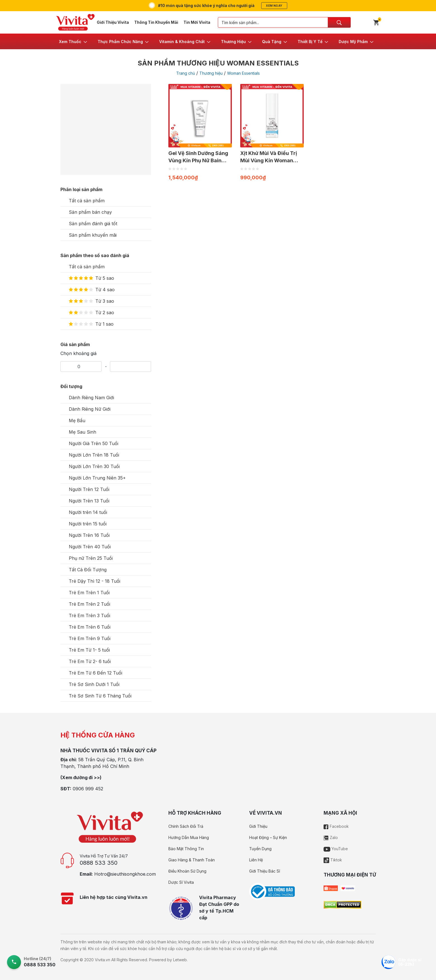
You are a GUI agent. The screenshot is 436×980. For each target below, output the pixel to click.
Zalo (331, 837)
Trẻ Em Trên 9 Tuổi (90, 638)
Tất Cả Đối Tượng (88, 570)
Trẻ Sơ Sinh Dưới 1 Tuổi (94, 684)
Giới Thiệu (258, 826)
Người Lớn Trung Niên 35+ (97, 478)
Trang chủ (186, 73)
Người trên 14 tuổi (88, 512)
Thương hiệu (211, 73)
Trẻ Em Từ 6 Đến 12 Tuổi (96, 673)
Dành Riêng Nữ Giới (90, 409)
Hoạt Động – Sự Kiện (268, 837)
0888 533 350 (99, 863)
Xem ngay (274, 6)
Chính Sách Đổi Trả (186, 826)
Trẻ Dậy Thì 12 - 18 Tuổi (95, 581)
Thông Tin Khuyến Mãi (156, 22)
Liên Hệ (256, 860)
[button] (73, 41)
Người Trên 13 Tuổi (89, 501)
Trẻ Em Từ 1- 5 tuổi (89, 650)
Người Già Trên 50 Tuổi (94, 443)
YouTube (336, 849)
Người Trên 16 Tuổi (89, 535)
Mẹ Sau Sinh (83, 432)
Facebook (336, 826)
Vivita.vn (102, 960)
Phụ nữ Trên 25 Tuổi (91, 558)
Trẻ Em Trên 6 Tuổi (90, 627)
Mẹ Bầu (77, 420)
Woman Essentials (243, 73)
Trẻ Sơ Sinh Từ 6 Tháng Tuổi (100, 696)
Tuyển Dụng (260, 849)
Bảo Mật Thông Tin (186, 849)
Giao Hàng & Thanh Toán (192, 860)
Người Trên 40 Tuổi (90, 547)
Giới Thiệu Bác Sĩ (265, 871)
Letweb (180, 960)
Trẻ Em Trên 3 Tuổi (89, 615)
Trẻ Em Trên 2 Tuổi (89, 604)
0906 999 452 (88, 789)
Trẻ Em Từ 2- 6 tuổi (90, 661)
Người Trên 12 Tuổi (89, 489)
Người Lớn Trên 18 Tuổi (94, 455)
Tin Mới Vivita (197, 22)
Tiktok (333, 860)
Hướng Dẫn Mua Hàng (189, 837)
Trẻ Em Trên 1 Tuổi (89, 593)
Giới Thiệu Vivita (113, 22)
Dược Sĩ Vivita (181, 882)
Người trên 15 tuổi (88, 524)
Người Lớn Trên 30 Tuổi (94, 466)
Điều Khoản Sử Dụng (187, 871)
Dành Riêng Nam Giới (91, 398)
